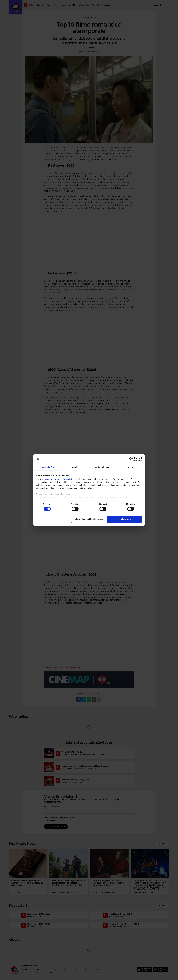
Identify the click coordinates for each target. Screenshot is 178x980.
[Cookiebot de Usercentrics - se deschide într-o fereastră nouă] (131, 459)
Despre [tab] (131, 467)
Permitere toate (124, 519)
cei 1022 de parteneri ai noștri (56, 479)
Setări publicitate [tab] (103, 467)
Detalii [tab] (75, 467)
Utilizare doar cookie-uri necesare (89, 519)
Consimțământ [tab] (47, 467)
